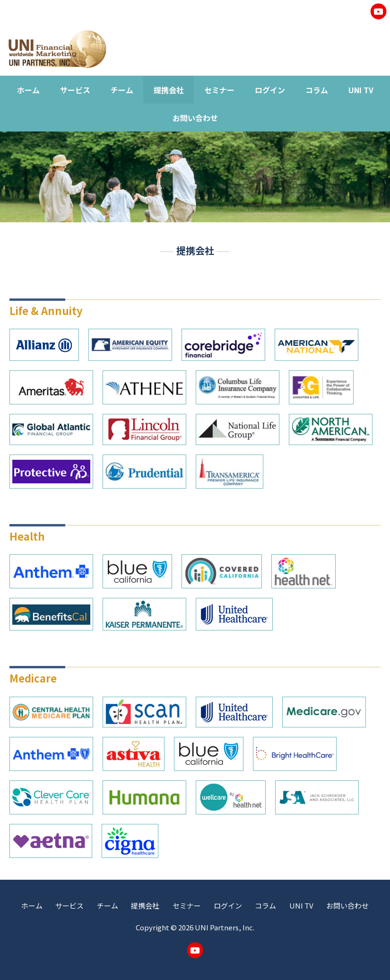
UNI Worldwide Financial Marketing (57, 49)
